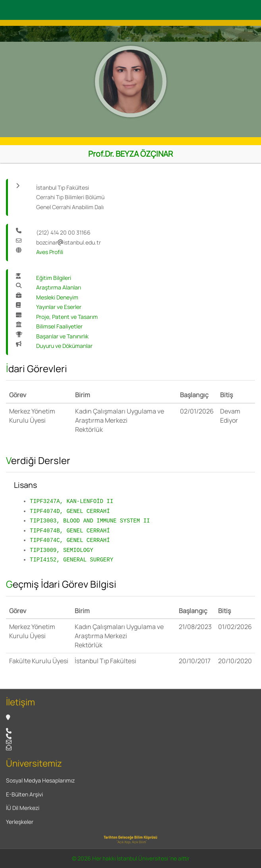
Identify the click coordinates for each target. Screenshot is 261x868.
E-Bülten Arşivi (24, 794)
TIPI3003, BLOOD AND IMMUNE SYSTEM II (90, 521)
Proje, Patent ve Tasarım (67, 317)
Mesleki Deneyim (57, 297)
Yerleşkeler (20, 822)
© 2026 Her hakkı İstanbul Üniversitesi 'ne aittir (131, 858)
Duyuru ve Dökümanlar (64, 346)
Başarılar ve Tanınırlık (62, 336)
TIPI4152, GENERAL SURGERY (72, 560)
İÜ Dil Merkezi (23, 808)
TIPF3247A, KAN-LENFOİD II (72, 501)
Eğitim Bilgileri (54, 278)
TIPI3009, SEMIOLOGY (62, 550)
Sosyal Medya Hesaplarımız (40, 780)
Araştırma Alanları (59, 287)
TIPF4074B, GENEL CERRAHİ (70, 531)
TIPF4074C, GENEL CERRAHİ (70, 540)
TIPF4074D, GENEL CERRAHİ (70, 511)
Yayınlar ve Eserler (59, 307)
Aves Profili (50, 252)
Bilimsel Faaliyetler (59, 326)
